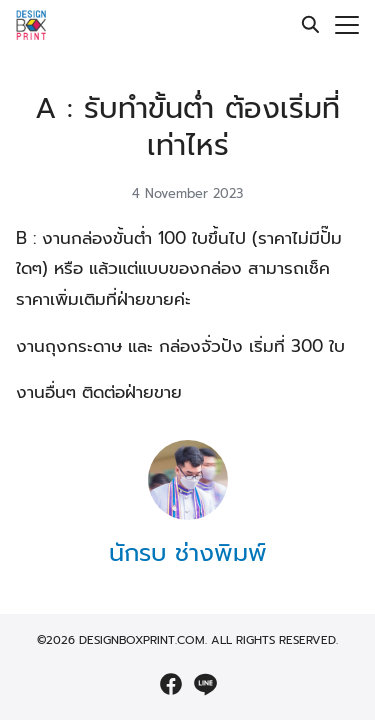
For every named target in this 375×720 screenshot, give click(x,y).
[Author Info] (188, 515)
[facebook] (171, 684)
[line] (205, 684)
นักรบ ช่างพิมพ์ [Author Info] (188, 553)
